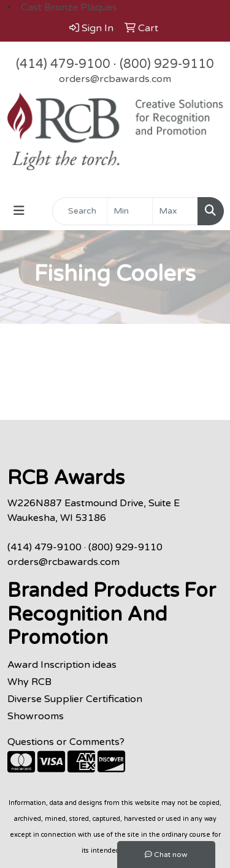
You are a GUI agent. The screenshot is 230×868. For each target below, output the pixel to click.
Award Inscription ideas (62, 665)
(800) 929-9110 (167, 64)
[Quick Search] (80, 211)
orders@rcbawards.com (115, 79)
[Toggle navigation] (19, 211)
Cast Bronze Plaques (69, 7)
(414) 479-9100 (63, 64)
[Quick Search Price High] (175, 211)
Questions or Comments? (66, 742)
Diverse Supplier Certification (75, 699)
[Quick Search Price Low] (130, 211)
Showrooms (36, 716)
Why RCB (29, 682)
